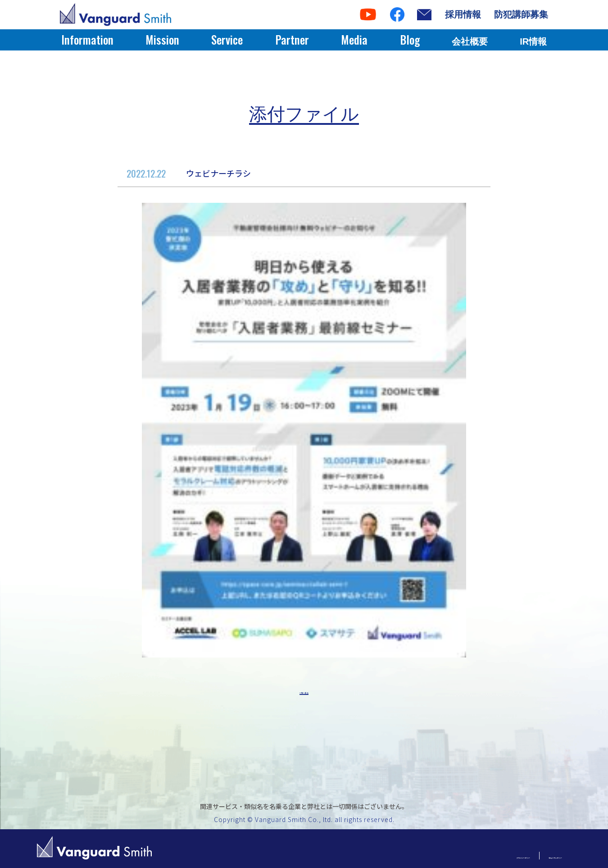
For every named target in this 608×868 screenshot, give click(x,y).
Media (354, 39)
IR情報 (533, 41)
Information (87, 39)
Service (227, 39)
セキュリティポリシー (529, 856)
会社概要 (470, 41)
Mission (162, 39)
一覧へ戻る (304, 694)
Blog (410, 39)
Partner (292, 39)
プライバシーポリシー (443, 856)
